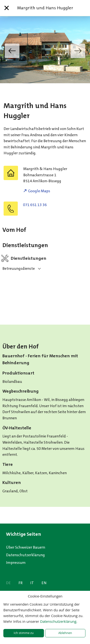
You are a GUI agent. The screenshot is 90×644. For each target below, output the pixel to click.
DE (8, 583)
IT (32, 583)
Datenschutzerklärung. (59, 621)
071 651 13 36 (35, 205)
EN (44, 583)
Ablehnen (65, 633)
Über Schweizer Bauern (26, 547)
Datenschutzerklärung (25, 555)
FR (21, 583)
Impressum (16, 563)
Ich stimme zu (24, 633)
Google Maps (39, 191)
